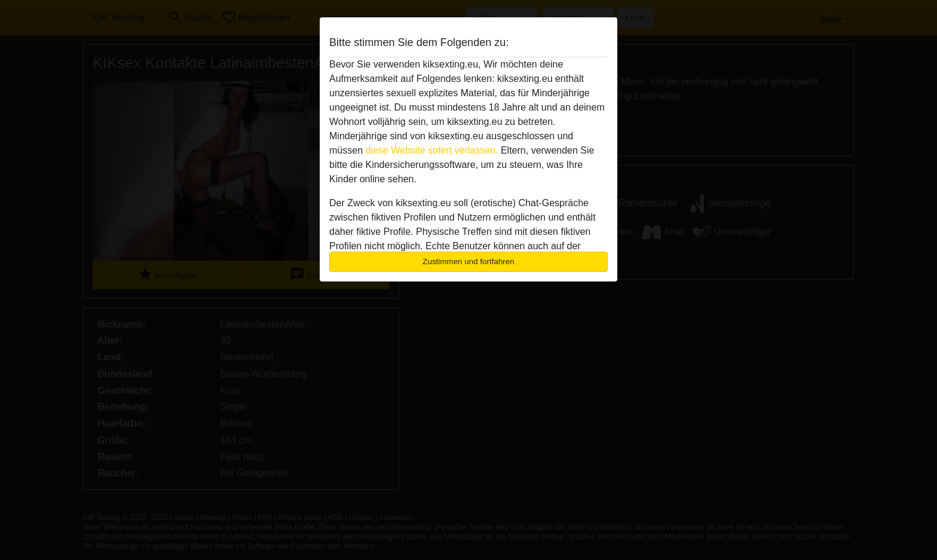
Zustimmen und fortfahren (468, 261)
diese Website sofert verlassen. (431, 150)
